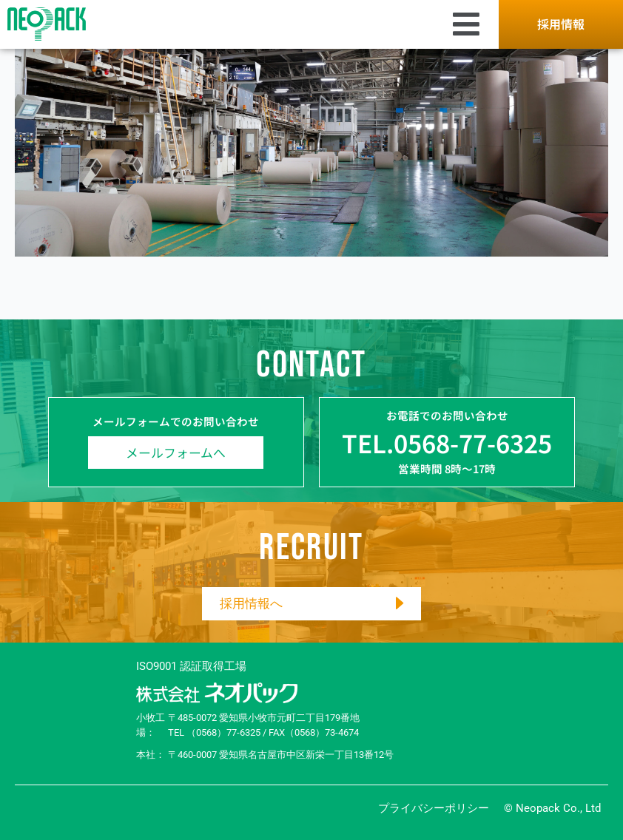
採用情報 (561, 24)
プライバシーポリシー (434, 808)
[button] (291, 24)
